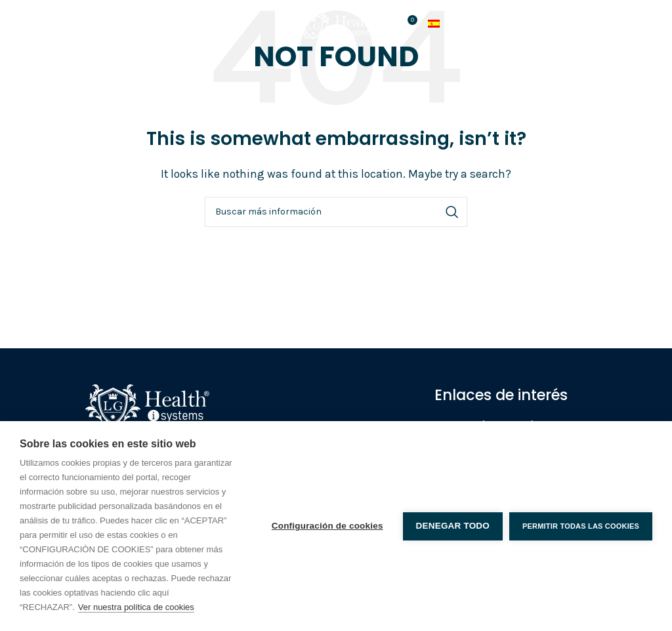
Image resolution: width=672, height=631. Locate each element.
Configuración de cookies (327, 526)
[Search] (336, 212)
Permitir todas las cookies (581, 526)
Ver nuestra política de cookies (136, 607)
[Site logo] (336, 23)
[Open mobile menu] (40, 25)
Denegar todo (453, 526)
